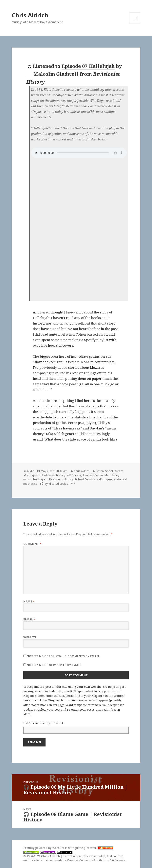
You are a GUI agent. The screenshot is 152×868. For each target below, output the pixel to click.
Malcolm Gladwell (53, 74)
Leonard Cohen (93, 475)
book (72, 483)
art (29, 475)
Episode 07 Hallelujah (88, 66)
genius (36, 475)
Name (29, 601)
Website (30, 637)
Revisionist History (61, 479)
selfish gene (105, 479)
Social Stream (114, 471)
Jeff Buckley (74, 475)
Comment (32, 544)
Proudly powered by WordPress (46, 848)
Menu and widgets (135, 23)
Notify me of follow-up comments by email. (64, 656)
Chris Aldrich (30, 15)
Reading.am (40, 479)
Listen (100, 471)
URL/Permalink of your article (44, 723)
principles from (94, 848)
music (27, 479)
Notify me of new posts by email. (55, 665)
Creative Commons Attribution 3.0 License (96, 860)
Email (29, 619)
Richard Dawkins (85, 479)
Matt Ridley (112, 475)
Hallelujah (48, 475)
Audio (31, 471)
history (61, 475)
